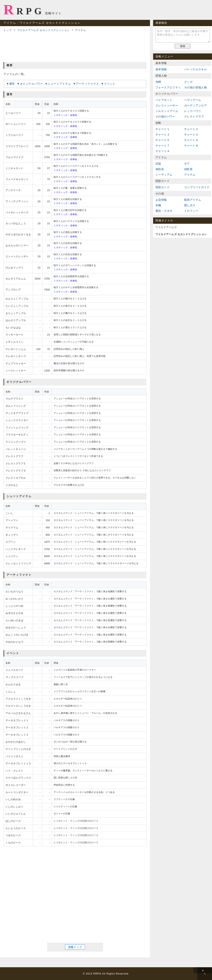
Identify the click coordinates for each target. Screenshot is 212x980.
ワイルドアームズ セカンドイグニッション (43, 30)
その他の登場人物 (195, 87)
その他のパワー (165, 116)
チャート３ (163, 135)
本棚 (158, 205)
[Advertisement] (75, 46)
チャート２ (191, 129)
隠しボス (190, 205)
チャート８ (191, 146)
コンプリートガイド (197, 187)
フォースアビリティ (168, 87)
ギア (187, 164)
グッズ (188, 82)
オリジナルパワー (31, 84)
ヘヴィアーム (193, 100)
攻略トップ (75, 947)
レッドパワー (193, 111)
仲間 (158, 82)
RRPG (24, 10)
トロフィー (191, 211)
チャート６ (191, 140)
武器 (158, 164)
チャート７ (163, 146)
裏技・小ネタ (164, 211)
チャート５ (163, 140)
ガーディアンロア (195, 105)
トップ (8, 30)
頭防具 (188, 169)
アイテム (190, 175)
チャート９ (163, 151)
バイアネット (164, 100)
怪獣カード (163, 187)
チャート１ (163, 129)
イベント (110, 84)
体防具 (160, 169)
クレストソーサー (167, 105)
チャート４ (191, 135)
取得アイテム (193, 200)
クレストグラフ (194, 116)
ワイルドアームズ (166, 227)
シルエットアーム (167, 111)
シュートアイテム (59, 84)
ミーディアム (164, 175)
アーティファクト (87, 84)
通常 (12, 84)
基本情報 (161, 69)
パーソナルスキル (195, 69)
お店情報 (161, 200)
